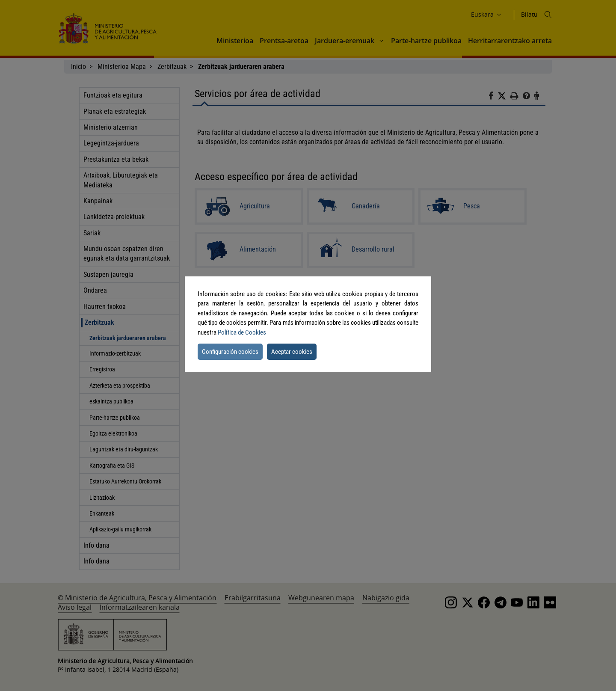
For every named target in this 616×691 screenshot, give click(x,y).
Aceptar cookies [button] (292, 352)
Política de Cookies (242, 332)
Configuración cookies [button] (230, 352)
